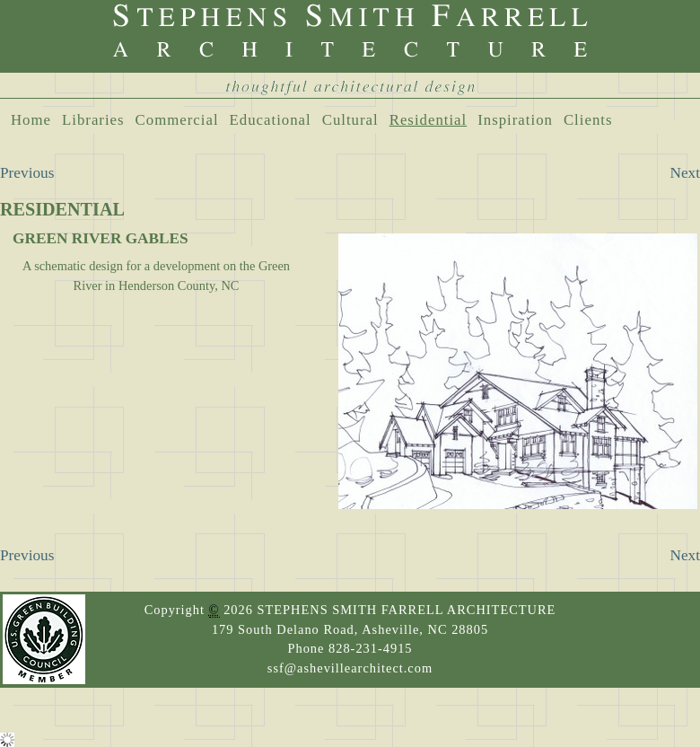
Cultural (350, 120)
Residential (429, 120)
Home (31, 120)
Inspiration (515, 120)
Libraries (93, 120)
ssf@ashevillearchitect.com (350, 668)
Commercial (177, 120)
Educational (271, 120)
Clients (588, 120)
